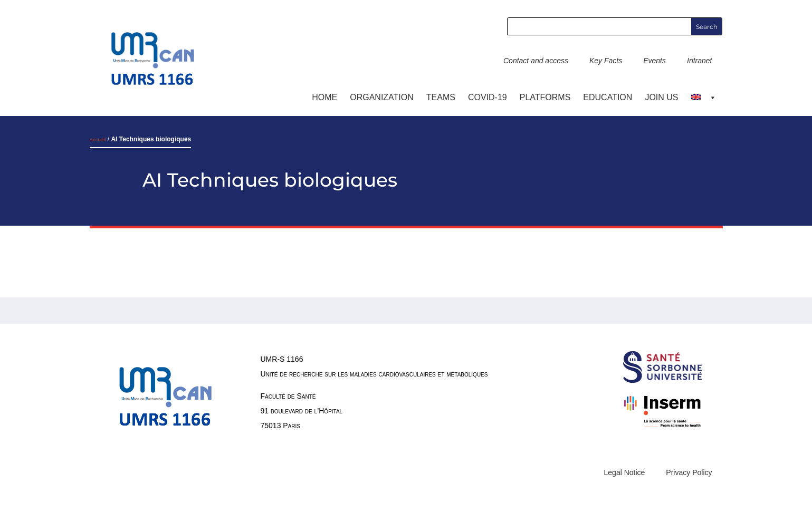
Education (608, 97)
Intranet (699, 61)
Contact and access (536, 61)
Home (324, 97)
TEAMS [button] (441, 97)
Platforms (545, 97)
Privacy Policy (689, 472)
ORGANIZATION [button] (382, 97)
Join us (661, 97)
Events (655, 61)
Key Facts (606, 61)
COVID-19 (488, 97)
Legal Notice (625, 472)
